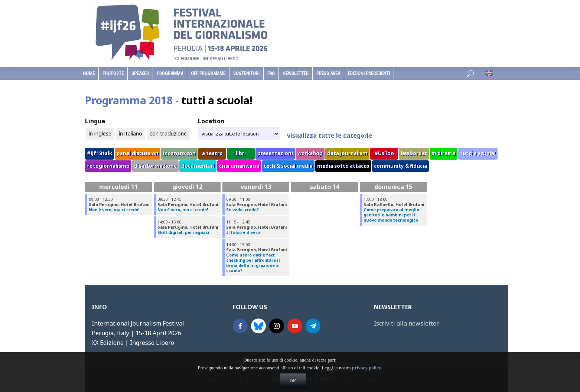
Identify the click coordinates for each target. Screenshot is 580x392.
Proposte (113, 73)
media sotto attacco (343, 166)
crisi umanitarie (239, 166)
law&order (414, 153)
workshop (310, 153)
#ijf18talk (100, 153)
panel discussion (138, 153)
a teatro (212, 153)
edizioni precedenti (369, 73)
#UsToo (384, 153)
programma (170, 73)
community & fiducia (400, 166)
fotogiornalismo (108, 166)
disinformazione (155, 166)
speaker (140, 73)
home (89, 73)
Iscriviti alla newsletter (406, 323)
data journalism (347, 153)
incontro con (179, 153)
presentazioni (275, 153)
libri (241, 153)
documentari (198, 166)
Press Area (328, 73)
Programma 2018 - (169, 100)
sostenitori (246, 73)
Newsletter (296, 73)
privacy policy (366, 378)
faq (271, 73)
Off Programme (208, 73)
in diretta (444, 153)
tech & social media (288, 166)
